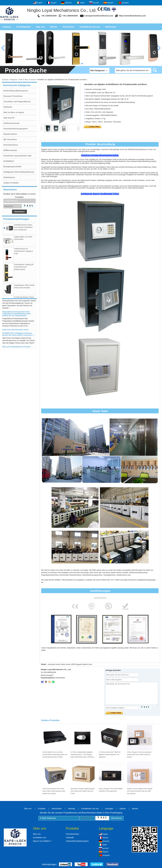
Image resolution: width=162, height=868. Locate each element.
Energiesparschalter (12, 167)
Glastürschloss (10, 134)
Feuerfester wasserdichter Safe (17, 156)
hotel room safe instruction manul (15, 331)
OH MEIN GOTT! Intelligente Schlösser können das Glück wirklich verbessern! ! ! (18, 335)
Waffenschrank (10, 150)
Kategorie (13, 80)
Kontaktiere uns (39, 838)
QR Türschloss (10, 139)
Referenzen (111, 27)
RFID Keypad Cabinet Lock (82, 664)
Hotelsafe (8, 107)
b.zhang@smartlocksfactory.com (98, 16)
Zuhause (7, 27)
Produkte (42, 809)
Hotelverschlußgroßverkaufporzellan (100, 155)
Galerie (123, 809)
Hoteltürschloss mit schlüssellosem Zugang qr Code (23, 252)
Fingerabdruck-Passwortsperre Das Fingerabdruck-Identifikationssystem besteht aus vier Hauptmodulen (16, 315)
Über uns (40, 27)
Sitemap (71, 809)
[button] (80, 64)
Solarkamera (9, 177)
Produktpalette (24, 27)
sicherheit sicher (54, 664)
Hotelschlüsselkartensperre (16, 91)
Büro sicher (66, 664)
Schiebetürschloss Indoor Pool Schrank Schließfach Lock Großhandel (23, 228)
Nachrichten (69, 27)
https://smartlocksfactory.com (132, 16)
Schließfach (9, 161)
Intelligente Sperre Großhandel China (100, 194)
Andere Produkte (11, 183)
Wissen (54, 27)
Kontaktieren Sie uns (90, 27)
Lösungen (109, 809)
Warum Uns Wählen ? (42, 841)
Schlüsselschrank (11, 123)
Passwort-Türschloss (13, 96)
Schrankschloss (11, 145)
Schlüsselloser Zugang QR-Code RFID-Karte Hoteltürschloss (24, 268)
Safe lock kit (9, 118)
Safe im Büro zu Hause (27, 80)
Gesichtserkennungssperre (16, 129)
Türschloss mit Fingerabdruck (17, 102)
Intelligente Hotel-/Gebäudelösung (19, 172)
